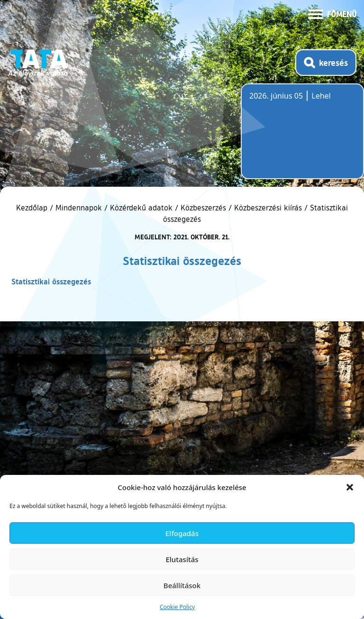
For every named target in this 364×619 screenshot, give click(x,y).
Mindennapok (79, 208)
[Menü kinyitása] (332, 13)
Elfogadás (182, 533)
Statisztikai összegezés (51, 281)
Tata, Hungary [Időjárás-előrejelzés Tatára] (302, 137)
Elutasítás (182, 559)
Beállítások (182, 585)
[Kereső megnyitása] (326, 63)
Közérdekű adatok (141, 208)
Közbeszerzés (203, 208)
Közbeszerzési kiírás (268, 208)
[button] (350, 487)
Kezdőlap (33, 208)
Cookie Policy (177, 607)
